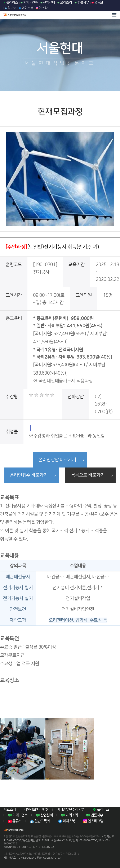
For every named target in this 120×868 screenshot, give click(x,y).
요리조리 (65, 3)
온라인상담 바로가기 (57, 460)
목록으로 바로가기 (88, 475)
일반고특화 (40, 821)
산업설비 (48, 3)
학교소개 (10, 809)
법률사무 (82, 3)
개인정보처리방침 (36, 809)
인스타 (42, 8)
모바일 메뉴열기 (114, 15)
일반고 (11, 8)
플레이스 (11, 3)
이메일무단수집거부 (70, 809)
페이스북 (26, 8)
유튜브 (97, 3)
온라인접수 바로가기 (29, 475)
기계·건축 (29, 3)
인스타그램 (93, 821)
